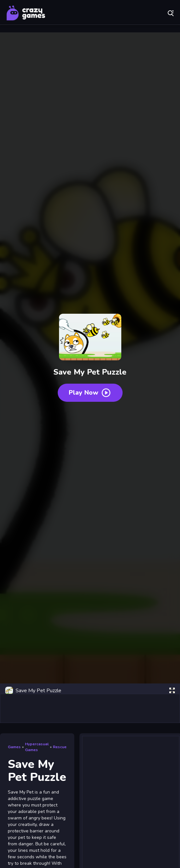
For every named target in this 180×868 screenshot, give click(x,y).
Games (14, 747)
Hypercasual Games (37, 747)
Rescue (60, 747)
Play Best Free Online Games (26, 13)
